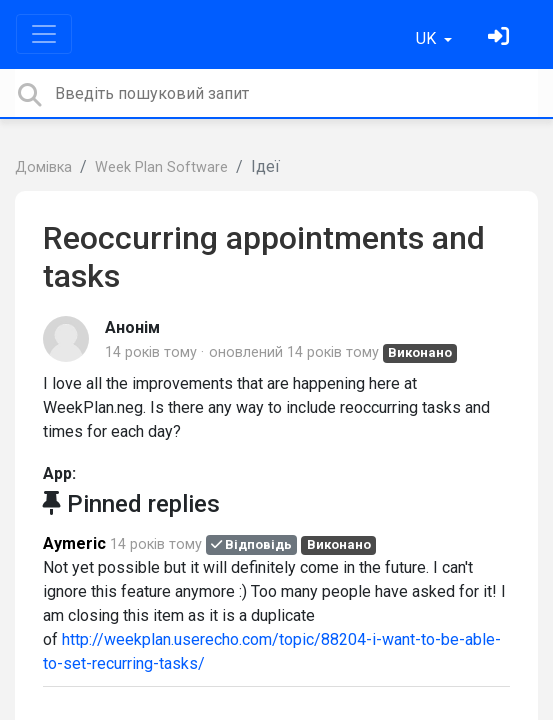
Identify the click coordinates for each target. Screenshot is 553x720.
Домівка (43, 167)
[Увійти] (501, 38)
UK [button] (428, 38)
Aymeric (74, 543)
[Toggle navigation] (44, 34)
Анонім (132, 327)
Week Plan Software (161, 167)
